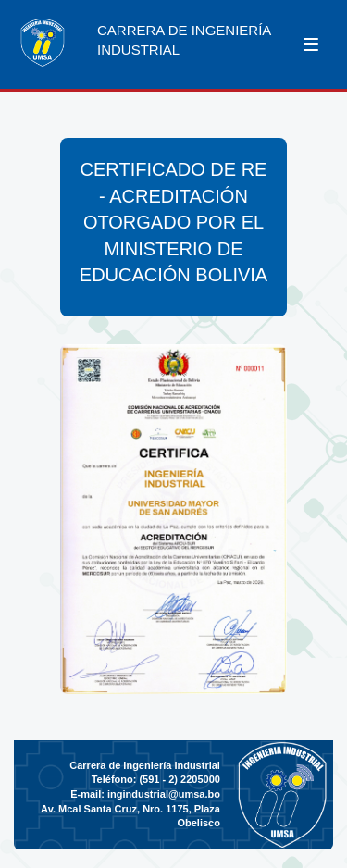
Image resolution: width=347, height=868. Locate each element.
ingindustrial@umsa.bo (164, 794)
